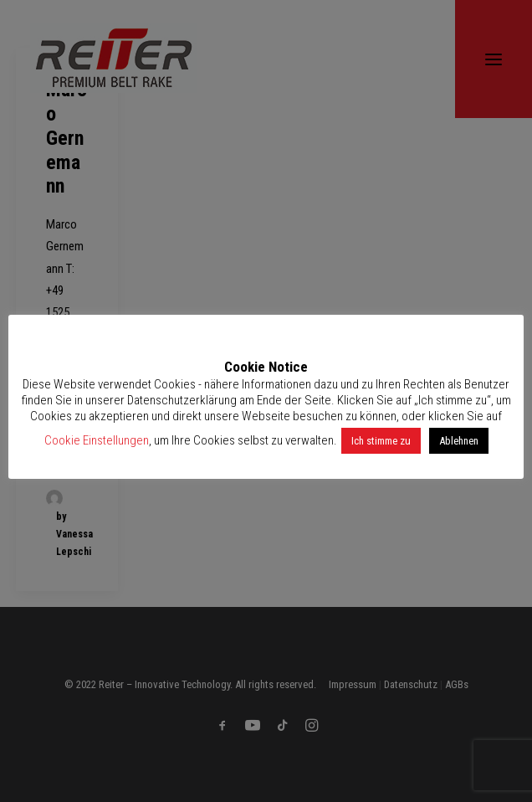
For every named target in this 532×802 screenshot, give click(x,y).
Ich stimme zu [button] (381, 441)
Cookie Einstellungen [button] (97, 440)
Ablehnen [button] (459, 441)
